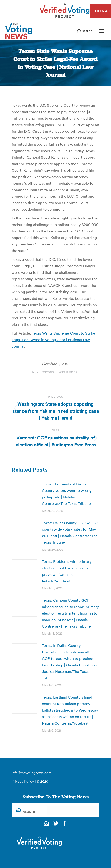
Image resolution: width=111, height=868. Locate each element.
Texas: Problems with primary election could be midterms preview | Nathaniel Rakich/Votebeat (67, 571)
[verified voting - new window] (65, 19)
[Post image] (24, 491)
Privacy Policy (23, 781)
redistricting (48, 372)
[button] (85, 31)
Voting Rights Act (68, 372)
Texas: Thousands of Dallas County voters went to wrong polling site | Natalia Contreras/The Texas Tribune (67, 494)
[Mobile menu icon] (102, 31)
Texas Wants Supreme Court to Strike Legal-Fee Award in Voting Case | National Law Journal (53, 340)
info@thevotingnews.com (32, 773)
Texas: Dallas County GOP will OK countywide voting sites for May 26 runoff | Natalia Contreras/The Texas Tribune (70, 532)
